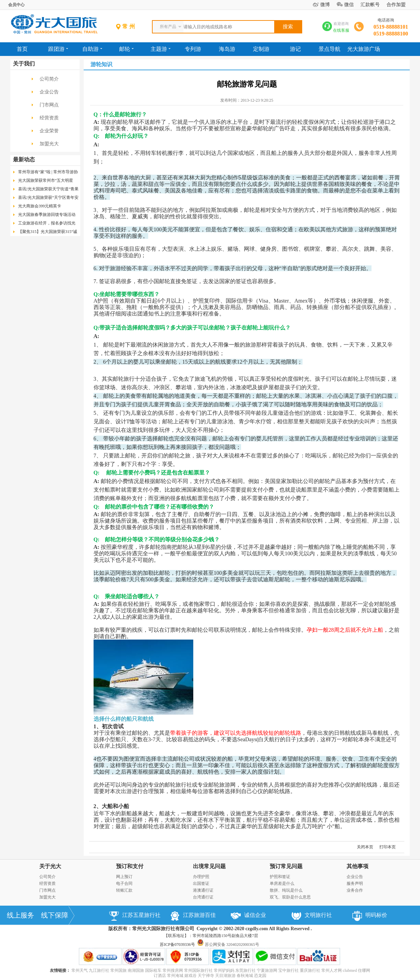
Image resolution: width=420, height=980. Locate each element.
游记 (295, 49)
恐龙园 (260, 976)
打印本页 (388, 847)
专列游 (193, 49)
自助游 (92, 49)
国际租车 (153, 970)
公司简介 (49, 79)
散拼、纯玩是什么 (286, 890)
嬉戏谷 (191, 976)
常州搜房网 (173, 970)
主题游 (160, 49)
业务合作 (355, 890)
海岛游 (227, 49)
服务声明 (355, 883)
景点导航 (330, 49)
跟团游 (58, 49)
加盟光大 (49, 144)
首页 (22, 49)
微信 (349, 5)
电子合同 (124, 883)
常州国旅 (118, 970)
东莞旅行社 (246, 970)
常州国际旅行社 (198, 970)
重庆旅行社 (310, 970)
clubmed (350, 970)
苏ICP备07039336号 (177, 945)
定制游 (261, 49)
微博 (325, 5)
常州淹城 (175, 976)
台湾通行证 (203, 897)
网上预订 (124, 877)
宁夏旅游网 (267, 970)
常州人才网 (332, 970)
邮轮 (126, 49)
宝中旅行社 (289, 970)
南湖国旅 (136, 970)
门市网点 (49, 105)
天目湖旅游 (225, 976)
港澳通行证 (203, 890)
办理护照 (201, 877)
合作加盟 (396, 5)
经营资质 (49, 118)
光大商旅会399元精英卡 (40, 206)
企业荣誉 (49, 131)
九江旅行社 (99, 970)
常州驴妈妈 (224, 970)
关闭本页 (365, 847)
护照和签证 (280, 877)
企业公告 (49, 92)
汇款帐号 (370, 5)
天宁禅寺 (206, 976)
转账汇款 (124, 890)
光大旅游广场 (364, 49)
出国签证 (201, 883)
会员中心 (16, 5)
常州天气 (80, 970)
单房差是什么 (282, 883)
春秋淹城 (245, 976)
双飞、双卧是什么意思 (290, 897)
